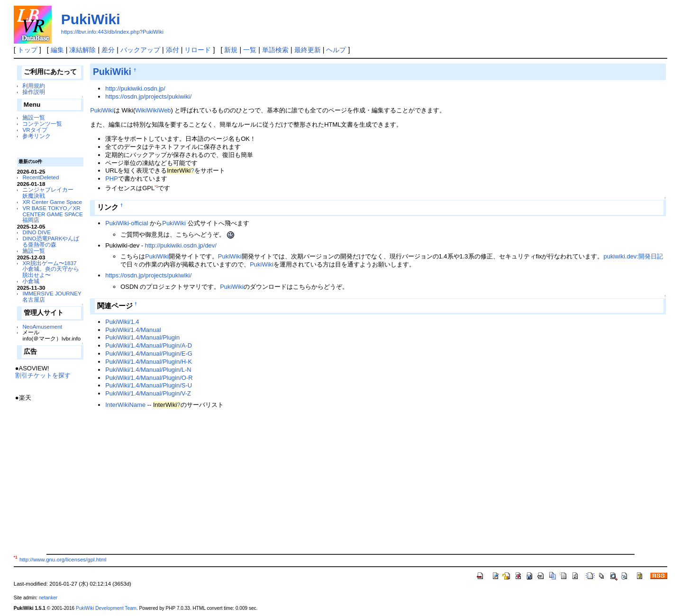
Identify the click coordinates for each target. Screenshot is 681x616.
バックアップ (140, 50)
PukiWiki (91, 19)
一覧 (250, 50)
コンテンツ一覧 (42, 124)
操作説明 (34, 92)
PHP (112, 179)
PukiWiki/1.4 (122, 322)
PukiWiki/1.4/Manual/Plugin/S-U (149, 385)
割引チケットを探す (43, 375)
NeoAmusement (42, 326)
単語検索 (275, 50)
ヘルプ (336, 50)
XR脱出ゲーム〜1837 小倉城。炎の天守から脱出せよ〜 (51, 269)
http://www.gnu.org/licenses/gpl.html (63, 560)
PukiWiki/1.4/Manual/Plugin (142, 337)
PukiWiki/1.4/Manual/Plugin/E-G (149, 354)
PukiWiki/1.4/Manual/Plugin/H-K (149, 362)
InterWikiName (125, 405)
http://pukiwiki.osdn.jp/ (135, 88)
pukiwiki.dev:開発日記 (633, 256)
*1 (156, 187)
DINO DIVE (36, 232)
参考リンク (36, 136)
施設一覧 (34, 117)
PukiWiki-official (127, 223)
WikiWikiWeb (153, 110)
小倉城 (31, 281)
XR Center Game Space (52, 202)
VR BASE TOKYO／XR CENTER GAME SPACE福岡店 (52, 214)
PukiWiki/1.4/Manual (133, 330)
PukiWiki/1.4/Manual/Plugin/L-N (148, 370)
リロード (198, 50)
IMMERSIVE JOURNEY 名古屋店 (52, 296)
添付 (173, 50)
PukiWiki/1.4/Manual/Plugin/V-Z (148, 393)
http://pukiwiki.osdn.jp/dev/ (181, 245)
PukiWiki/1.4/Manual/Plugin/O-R (149, 378)
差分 (108, 50)
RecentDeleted (41, 177)
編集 (57, 50)
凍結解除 (82, 50)
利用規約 (34, 86)
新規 (231, 50)
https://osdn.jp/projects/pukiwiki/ (148, 97)
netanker (48, 598)
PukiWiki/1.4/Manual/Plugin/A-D (149, 345)
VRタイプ (35, 130)
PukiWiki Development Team (106, 608)
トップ (27, 50)
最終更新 (308, 50)
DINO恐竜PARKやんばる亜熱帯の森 (51, 241)
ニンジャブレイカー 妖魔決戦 (51, 193)
